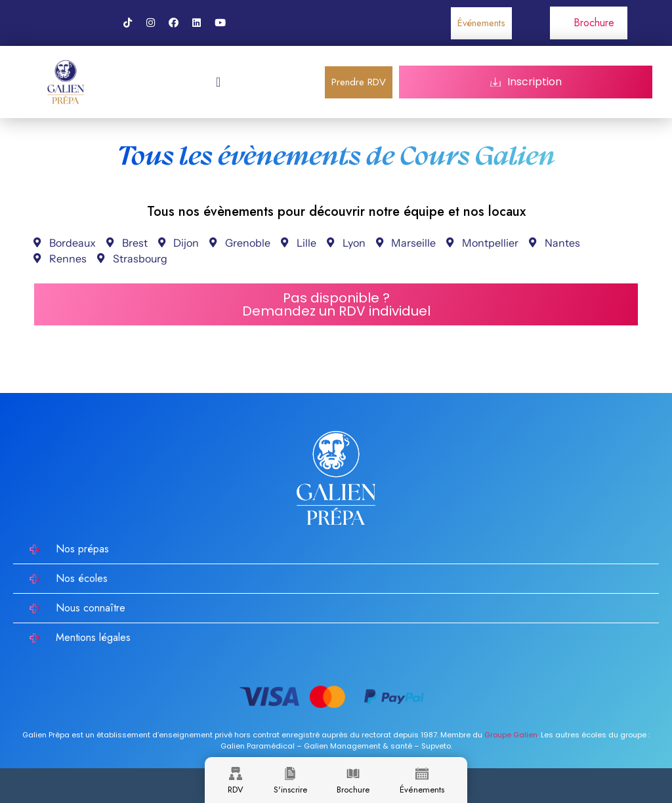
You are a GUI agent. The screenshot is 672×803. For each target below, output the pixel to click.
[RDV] (236, 773)
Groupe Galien (511, 735)
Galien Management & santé (358, 746)
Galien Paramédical (258, 746)
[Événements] (422, 773)
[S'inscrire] (290, 773)
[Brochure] (353, 773)
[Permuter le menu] (218, 82)
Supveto (436, 746)
